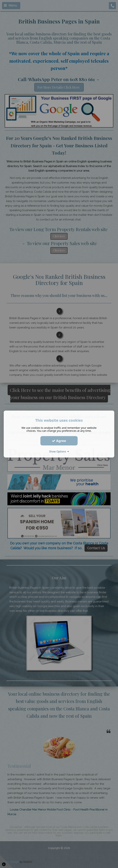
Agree (59, 441)
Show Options (59, 451)
